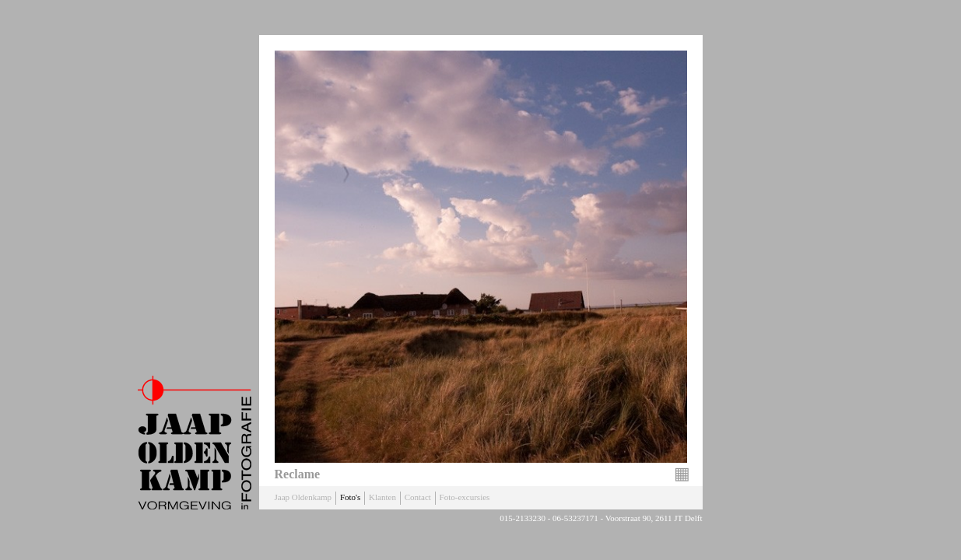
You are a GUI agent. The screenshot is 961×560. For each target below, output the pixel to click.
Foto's (350, 497)
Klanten (382, 497)
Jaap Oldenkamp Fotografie (195, 443)
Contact (418, 497)
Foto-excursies (465, 497)
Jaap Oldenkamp (303, 497)
